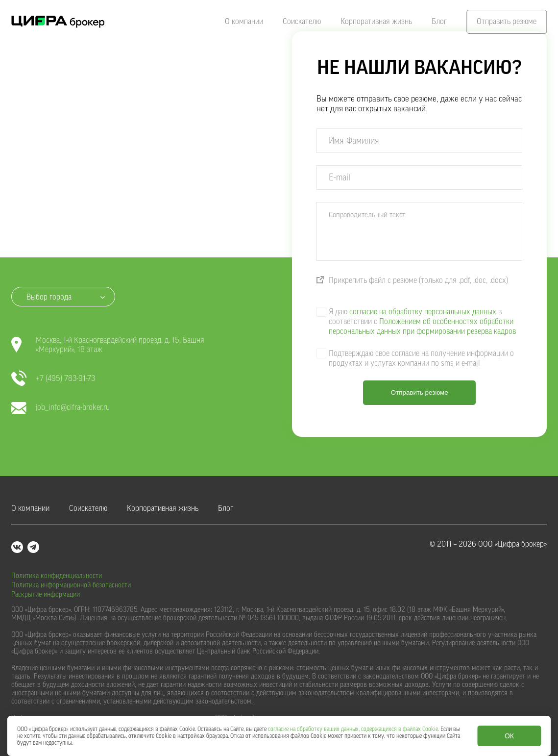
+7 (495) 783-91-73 (53, 379)
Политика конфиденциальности (57, 576)
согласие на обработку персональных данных (423, 312)
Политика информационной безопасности (71, 585)
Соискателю (302, 22)
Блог (439, 22)
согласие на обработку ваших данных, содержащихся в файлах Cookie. (353, 729)
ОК (509, 736)
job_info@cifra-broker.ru (61, 408)
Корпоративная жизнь (376, 22)
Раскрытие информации (46, 595)
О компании (244, 22)
